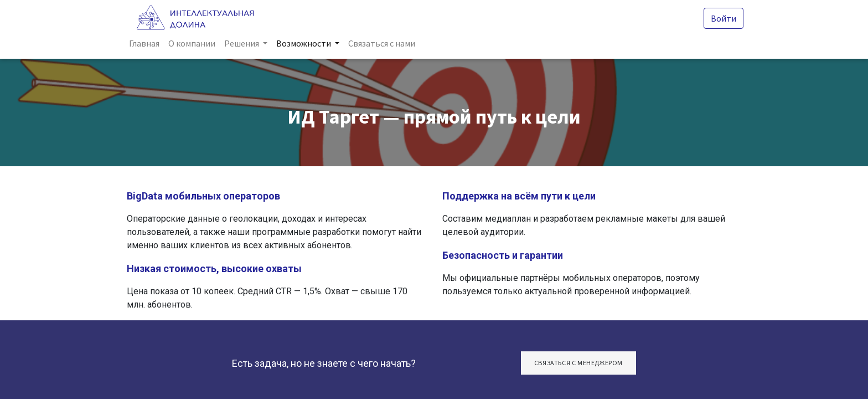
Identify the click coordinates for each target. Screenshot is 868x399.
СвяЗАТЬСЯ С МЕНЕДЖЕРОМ (578, 363)
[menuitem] (146, 43)
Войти (721, 18)
